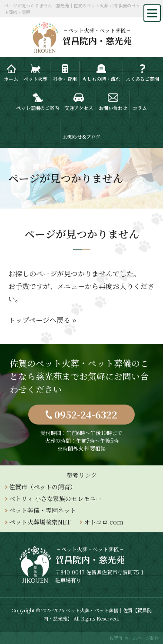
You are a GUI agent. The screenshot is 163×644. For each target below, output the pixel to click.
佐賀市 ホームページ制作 (134, 638)
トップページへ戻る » (42, 320)
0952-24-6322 (86, 414)
